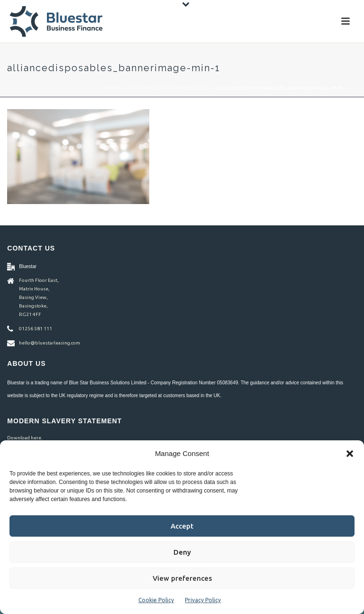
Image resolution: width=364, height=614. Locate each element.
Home (113, 88)
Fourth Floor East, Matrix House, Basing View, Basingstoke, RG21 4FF (39, 297)
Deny (182, 552)
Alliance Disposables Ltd (169, 88)
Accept (182, 526)
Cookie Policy (156, 600)
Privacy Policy (203, 600)
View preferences (182, 578)
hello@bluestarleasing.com (50, 343)
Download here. (25, 438)
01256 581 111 (36, 329)
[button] (350, 454)
